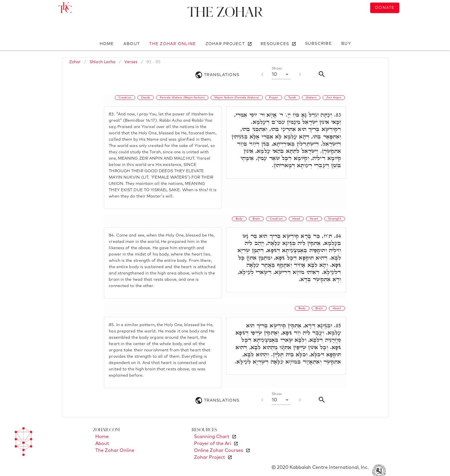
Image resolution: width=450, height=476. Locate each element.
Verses (131, 62)
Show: (277, 69)
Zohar (75, 62)
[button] (281, 74)
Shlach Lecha (102, 62)
